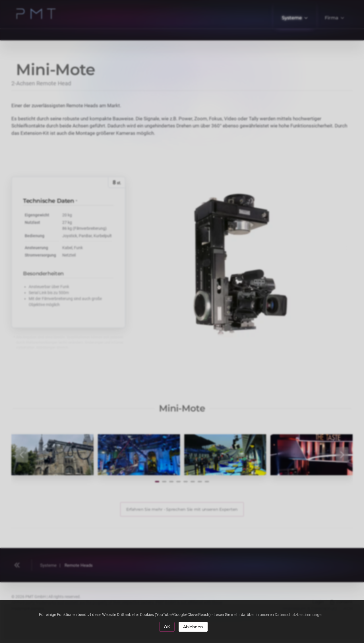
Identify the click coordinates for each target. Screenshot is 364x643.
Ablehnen (193, 627)
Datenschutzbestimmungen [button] (300, 615)
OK (167, 627)
